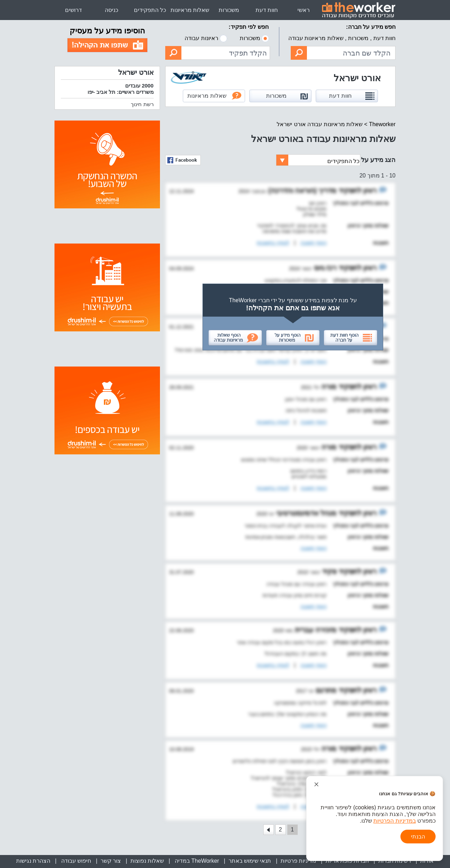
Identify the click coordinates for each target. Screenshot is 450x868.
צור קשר (111, 861)
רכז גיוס (324, 268)
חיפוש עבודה (75, 861)
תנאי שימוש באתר (250, 861)
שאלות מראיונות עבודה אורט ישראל (320, 124)
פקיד (329, 571)
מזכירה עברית (315, 630)
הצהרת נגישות (33, 861)
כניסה (111, 10)
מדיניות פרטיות (298, 861)
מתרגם (325, 690)
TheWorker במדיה (196, 861)
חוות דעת (267, 10)
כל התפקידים (150, 10)
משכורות (229, 10)
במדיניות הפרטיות (394, 821)
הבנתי (418, 837)
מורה (328, 387)
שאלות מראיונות (190, 10)
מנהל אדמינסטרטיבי (305, 513)
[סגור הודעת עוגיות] (316, 784)
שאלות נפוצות (147, 861)
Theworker (382, 124)
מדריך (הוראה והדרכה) (302, 190)
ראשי (304, 10)
